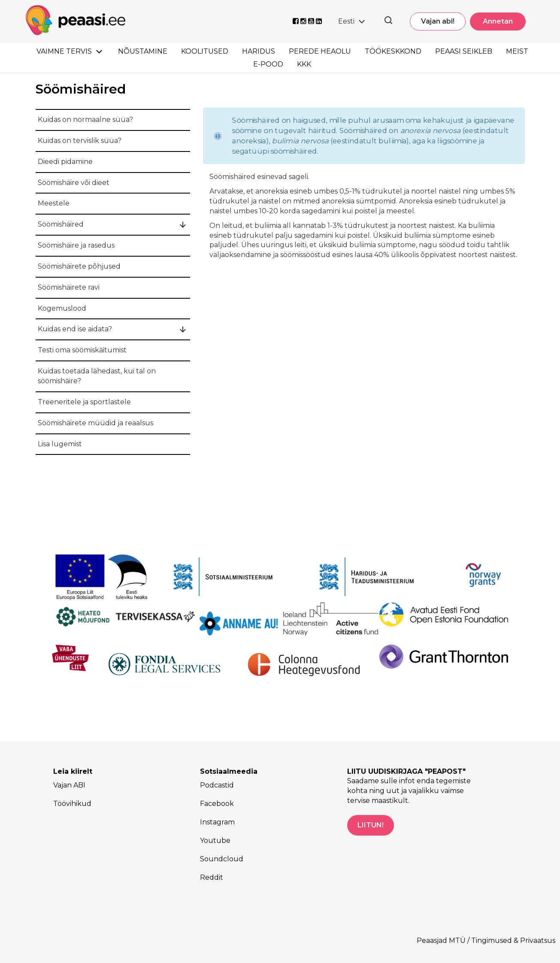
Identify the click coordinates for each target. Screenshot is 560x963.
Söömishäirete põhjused (79, 266)
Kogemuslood (62, 308)
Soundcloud (222, 859)
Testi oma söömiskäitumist (82, 350)
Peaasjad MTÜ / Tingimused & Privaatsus (486, 940)
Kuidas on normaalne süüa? (85, 120)
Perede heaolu (320, 51)
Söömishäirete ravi (69, 287)
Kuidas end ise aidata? (75, 329)
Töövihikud (72, 804)
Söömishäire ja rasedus (76, 245)
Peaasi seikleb (464, 51)
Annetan (498, 21)
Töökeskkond (393, 51)
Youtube (215, 840)
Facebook (217, 804)
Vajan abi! (438, 21)
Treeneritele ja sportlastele (84, 402)
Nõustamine (143, 51)
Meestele (54, 203)
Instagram (217, 822)
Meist (517, 51)
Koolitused (205, 51)
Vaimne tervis (64, 51)
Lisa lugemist (60, 444)
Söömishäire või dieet (74, 183)
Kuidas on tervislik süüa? (80, 141)
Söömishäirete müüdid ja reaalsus (95, 423)
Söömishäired (61, 224)
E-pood (268, 64)
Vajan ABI (69, 785)
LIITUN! (371, 825)
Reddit (212, 877)
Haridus (259, 51)
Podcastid (217, 785)
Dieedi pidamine (65, 162)
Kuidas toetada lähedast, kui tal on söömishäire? (97, 376)
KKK (304, 64)
